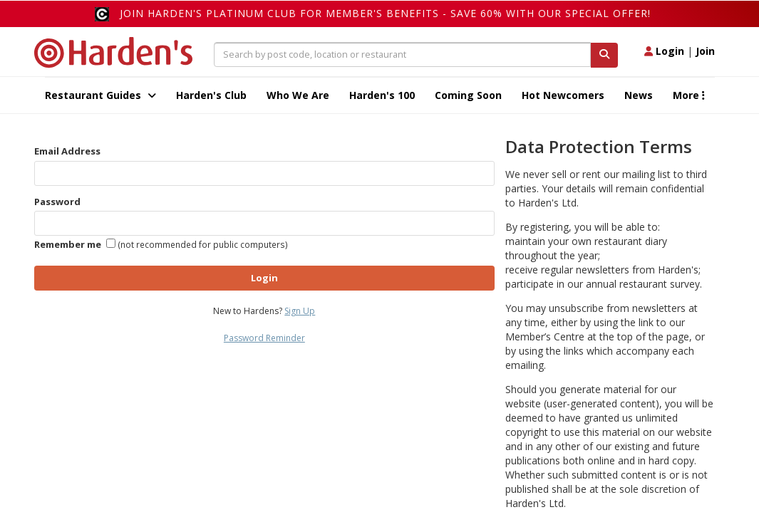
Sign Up (300, 311)
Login (664, 51)
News (639, 95)
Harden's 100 (382, 95)
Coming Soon (468, 95)
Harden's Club (211, 95)
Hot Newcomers (563, 95)
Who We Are (298, 95)
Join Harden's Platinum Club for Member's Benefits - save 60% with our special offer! (385, 13)
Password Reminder (264, 338)
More (689, 95)
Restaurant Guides (100, 95)
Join (705, 51)
